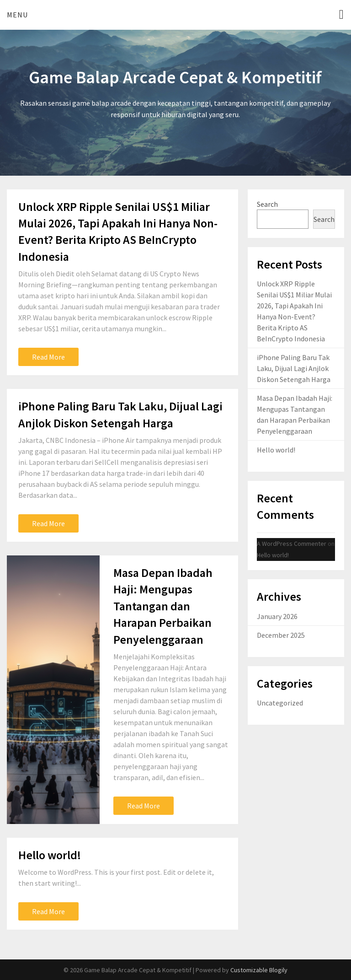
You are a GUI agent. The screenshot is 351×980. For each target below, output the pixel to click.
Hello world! (50, 855)
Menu (17, 15)
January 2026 (277, 616)
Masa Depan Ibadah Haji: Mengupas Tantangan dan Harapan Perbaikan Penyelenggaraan (163, 606)
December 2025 (281, 635)
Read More (48, 357)
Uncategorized (280, 703)
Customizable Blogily (259, 970)
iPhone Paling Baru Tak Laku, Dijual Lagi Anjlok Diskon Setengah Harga (294, 368)
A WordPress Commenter (292, 544)
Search (267, 204)
